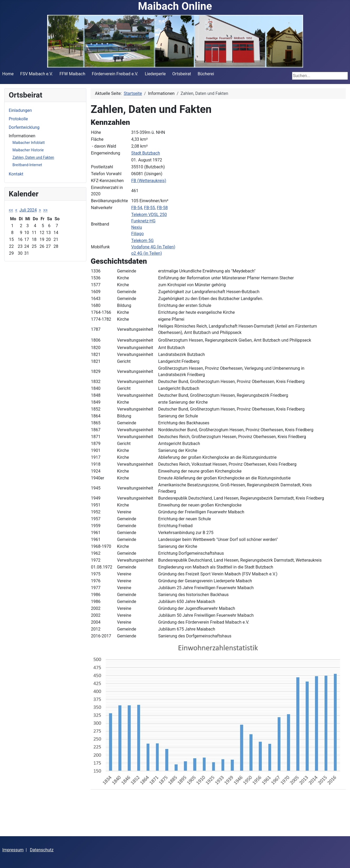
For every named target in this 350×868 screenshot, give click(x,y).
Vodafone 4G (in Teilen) (153, 247)
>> (45, 210)
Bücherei (206, 74)
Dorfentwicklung (24, 127)
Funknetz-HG (143, 221)
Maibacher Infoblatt (29, 143)
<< (11, 210)
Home (8, 74)
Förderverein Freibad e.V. (115, 74)
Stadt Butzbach (146, 153)
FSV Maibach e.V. (36, 74)
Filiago (137, 234)
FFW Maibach (72, 74)
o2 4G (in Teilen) (147, 253)
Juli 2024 (28, 210)
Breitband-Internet (27, 165)
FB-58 (162, 208)
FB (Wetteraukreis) (149, 181)
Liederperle (155, 74)
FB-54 (137, 208)
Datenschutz (42, 850)
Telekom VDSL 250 (149, 215)
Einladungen (20, 110)
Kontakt (16, 174)
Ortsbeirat (182, 74)
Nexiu (137, 227)
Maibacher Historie (28, 150)
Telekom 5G (142, 241)
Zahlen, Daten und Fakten (33, 157)
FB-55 (150, 208)
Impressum (13, 850)
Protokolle (18, 119)
